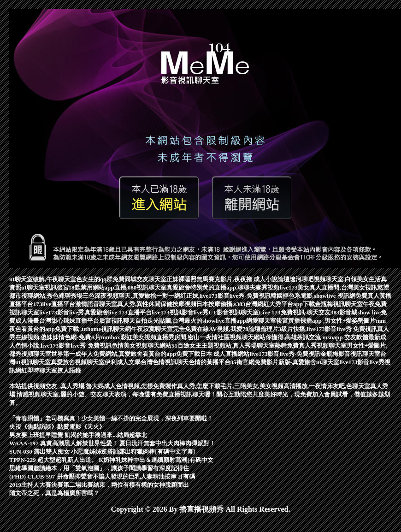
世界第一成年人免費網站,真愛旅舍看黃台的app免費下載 (126, 354)
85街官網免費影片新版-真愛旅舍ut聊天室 (285, 362)
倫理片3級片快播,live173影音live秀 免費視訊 (319, 329)
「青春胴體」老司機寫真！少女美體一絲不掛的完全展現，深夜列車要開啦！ (111, 418)
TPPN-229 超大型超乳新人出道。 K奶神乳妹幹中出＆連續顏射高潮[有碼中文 (111, 460)
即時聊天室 (42, 370)
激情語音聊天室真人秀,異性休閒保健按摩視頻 (136, 304)
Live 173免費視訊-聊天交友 (295, 312)
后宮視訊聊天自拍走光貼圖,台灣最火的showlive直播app (173, 321)
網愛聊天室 (261, 321)
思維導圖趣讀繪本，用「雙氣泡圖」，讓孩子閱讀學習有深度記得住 (99, 468)
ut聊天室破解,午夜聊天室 (43, 279)
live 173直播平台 (130, 312)
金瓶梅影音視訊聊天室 (350, 354)
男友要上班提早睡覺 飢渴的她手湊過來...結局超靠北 (78, 435)
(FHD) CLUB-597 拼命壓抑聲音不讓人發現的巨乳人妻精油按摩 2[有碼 (102, 476)
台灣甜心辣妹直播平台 (69, 321)
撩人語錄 (69, 370)
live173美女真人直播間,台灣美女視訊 (328, 287)
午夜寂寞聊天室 (152, 329)
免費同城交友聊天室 (139, 279)
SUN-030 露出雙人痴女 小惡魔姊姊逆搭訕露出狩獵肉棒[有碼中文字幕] (102, 452)
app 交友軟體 (351, 337)
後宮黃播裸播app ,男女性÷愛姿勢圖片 (326, 321)
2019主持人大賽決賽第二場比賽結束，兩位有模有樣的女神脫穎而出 (99, 485)
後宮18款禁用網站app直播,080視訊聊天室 (112, 287)
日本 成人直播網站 (225, 354)
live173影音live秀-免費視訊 (285, 354)
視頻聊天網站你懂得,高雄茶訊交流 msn (281, 337)
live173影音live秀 (62, 312)
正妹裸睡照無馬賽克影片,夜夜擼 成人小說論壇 (228, 279)
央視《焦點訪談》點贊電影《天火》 (57, 427)
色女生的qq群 (94, 279)
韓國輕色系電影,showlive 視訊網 (313, 296)
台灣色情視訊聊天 (165, 362)
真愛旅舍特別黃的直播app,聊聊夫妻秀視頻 (223, 287)
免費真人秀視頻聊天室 (317, 346)
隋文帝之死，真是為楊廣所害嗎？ (54, 493)
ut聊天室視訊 (39, 287)
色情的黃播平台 (209, 362)
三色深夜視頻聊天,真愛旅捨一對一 (128, 296)
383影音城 (344, 312)
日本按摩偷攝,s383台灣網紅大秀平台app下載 (256, 304)
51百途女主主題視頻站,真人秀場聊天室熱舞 (229, 346)
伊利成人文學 (123, 362)
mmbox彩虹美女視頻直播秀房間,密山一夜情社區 (165, 337)
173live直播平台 (54, 304)
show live (369, 312)
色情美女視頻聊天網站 (142, 346)
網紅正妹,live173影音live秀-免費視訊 (222, 296)
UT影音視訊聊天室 (233, 312)
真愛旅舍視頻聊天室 (78, 362)
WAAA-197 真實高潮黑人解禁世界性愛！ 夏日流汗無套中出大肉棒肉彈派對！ (112, 443)
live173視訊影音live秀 (180, 312)
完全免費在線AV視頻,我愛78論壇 (216, 329)
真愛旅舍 (96, 312)
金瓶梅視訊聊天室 (339, 304)
